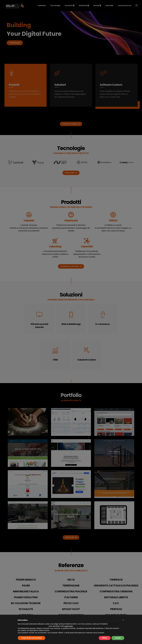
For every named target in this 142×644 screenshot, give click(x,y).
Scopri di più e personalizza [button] (32, 638)
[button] (123, 620)
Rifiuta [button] (105, 638)
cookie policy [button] (69, 626)
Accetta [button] (118, 638)
